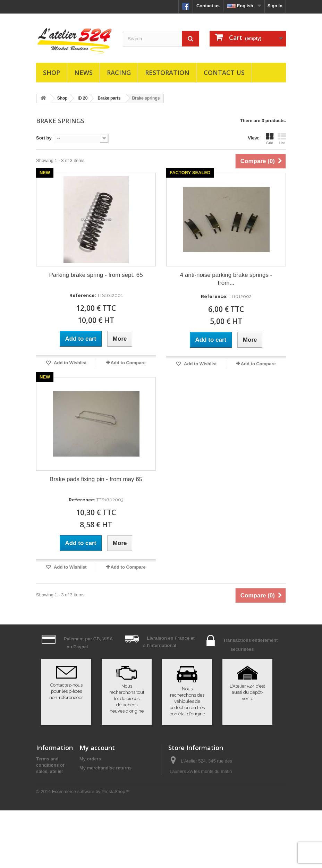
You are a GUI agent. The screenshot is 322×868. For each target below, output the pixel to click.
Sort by (44, 138)
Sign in (275, 6)
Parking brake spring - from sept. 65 (96, 275)
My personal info (97, 795)
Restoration (167, 73)
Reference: (83, 295)
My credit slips (95, 777)
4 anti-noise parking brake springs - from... (226, 279)
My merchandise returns (105, 768)
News (83, 73)
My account (97, 748)
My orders (90, 759)
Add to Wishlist (70, 363)
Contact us (208, 6)
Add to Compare (128, 363)
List (282, 139)
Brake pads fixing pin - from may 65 (96, 479)
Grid (270, 139)
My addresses (94, 786)
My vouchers (93, 804)
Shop (52, 73)
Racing (119, 73)
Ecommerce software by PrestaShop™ (91, 849)
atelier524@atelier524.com (197, 818)
